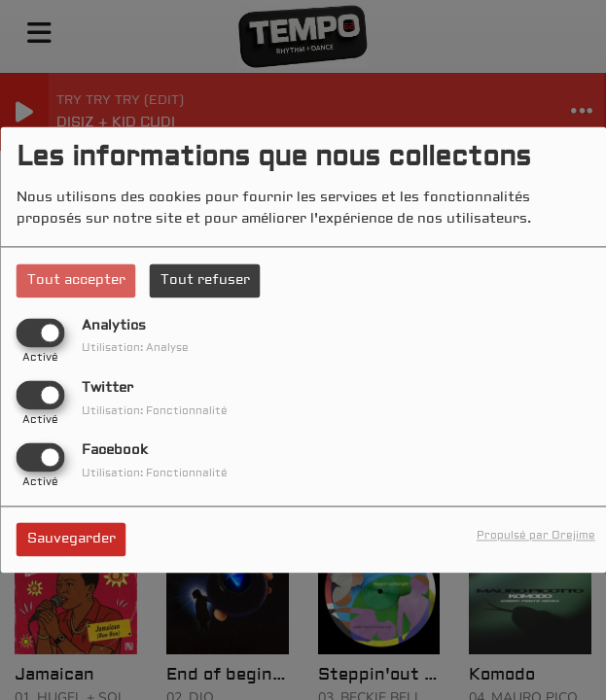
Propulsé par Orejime (536, 536)
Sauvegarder (71, 540)
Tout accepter (76, 280)
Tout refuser (205, 280)
